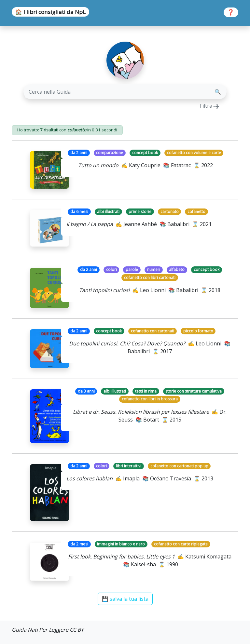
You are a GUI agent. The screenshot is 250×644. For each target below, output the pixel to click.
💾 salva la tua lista (125, 599)
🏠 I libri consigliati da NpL (50, 12)
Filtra (209, 106)
